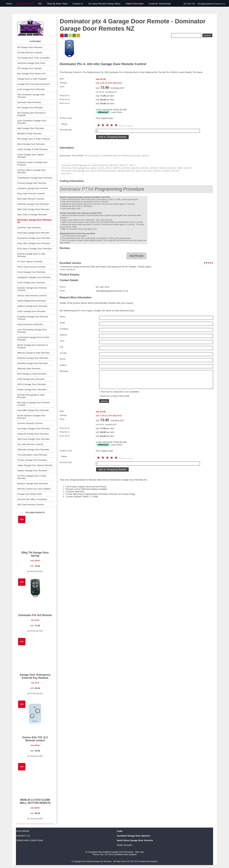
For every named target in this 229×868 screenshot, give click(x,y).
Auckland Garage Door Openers (133, 836)
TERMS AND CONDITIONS (30, 840)
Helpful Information (135, 4)
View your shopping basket (73, 483)
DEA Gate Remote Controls (31, 199)
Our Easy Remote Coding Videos (104, 4)
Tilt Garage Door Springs (29, 68)
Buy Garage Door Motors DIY (32, 73)
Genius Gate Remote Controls (32, 295)
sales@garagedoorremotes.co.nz (211, 4)
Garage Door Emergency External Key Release (35, 676)
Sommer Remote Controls (30, 423)
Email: (63, 291)
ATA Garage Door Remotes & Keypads (31, 114)
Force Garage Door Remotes (31, 272)
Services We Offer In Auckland (32, 499)
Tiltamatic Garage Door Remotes (33, 449)
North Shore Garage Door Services (135, 840)
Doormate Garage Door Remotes (33, 233)
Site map (139, 852)
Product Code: (66, 118)
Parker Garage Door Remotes (32, 389)
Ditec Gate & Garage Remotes (32, 214)
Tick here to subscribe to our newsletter (120, 395)
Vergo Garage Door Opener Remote (35, 465)
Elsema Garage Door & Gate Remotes (31, 255)
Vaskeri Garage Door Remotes (32, 470)
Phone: (63, 287)
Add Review (136, 256)
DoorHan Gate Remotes (29, 227)
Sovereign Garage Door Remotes (34, 428)
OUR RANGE (23, 831)
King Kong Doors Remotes (30, 324)
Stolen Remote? (125, 845)
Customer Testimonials (160, 4)
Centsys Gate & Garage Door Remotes (32, 171)
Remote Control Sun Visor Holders (34, 489)
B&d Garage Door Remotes (31, 128)
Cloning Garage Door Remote (32, 183)
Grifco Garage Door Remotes (31, 311)
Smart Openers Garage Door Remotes (31, 417)
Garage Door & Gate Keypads (32, 79)
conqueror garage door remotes (33, 188)
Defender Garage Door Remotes (33, 204)
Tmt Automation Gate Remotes (32, 455)
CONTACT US (23, 836)
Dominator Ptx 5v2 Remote (35, 615)
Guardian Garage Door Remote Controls (32, 318)
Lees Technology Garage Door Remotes (32, 331)
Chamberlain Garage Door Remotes (35, 178)
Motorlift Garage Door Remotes (32, 363)
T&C (40, 4)
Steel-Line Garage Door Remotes (34, 439)
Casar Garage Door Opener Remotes (31, 156)
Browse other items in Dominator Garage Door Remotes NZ (118, 483)
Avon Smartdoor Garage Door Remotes (32, 122)
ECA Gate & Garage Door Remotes (34, 248)
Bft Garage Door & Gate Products (34, 139)
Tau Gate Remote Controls (30, 444)
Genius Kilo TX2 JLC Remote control (35, 739)
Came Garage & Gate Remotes (32, 149)
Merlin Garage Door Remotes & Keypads (33, 346)
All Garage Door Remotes (30, 47)
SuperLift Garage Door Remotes (33, 434)
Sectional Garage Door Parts (31, 63)
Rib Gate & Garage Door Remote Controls (33, 404)
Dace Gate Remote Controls (31, 193)
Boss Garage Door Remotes (31, 144)
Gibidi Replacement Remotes (31, 301)
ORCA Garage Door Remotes (32, 384)
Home (9, 4)
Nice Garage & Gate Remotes (32, 374)
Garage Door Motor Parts (30, 494)
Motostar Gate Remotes (29, 368)
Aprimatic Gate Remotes (29, 102)
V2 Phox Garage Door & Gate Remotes (32, 477)
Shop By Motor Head (57, 4)
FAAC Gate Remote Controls (31, 267)
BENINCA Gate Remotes (29, 133)
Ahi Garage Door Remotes (30, 107)
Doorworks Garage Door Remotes (34, 238)
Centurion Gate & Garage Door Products (32, 163)
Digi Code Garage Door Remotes (33, 209)
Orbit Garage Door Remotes (31, 379)
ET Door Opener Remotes (30, 261)
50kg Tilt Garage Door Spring (35, 554)
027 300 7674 (189, 4)
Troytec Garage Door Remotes (32, 460)
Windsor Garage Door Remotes (33, 483)
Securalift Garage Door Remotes (33, 410)
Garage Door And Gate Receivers (34, 84)
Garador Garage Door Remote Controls (32, 289)
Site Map (117, 861)
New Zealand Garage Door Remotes (115, 852)
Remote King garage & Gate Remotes (31, 396)
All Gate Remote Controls (30, 52)
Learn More (117, 112)
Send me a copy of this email (115, 399)
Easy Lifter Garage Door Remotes (34, 243)
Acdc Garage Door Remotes (31, 89)
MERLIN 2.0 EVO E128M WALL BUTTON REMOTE (35, 801)
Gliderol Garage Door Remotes (32, 306)
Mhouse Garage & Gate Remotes (34, 353)
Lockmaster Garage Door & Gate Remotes (33, 338)
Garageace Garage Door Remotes (34, 277)
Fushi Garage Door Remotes (31, 282)
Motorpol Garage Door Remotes (33, 358)
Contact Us (78, 4)
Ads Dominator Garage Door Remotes (31, 96)
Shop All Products (25, 4)
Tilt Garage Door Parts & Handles (34, 58)
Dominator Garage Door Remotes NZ (35, 221)
